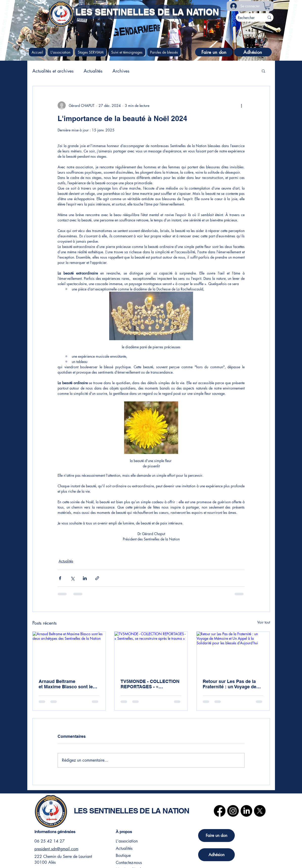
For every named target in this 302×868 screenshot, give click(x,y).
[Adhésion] (253, 52)
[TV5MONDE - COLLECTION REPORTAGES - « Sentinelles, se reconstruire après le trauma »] (151, 652)
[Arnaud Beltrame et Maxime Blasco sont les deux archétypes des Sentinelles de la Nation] (69, 652)
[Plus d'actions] (242, 105)
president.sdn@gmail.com (56, 849)
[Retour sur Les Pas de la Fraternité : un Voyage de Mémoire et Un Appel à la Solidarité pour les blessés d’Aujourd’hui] (233, 652)
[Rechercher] (246, 18)
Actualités (93, 71)
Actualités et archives (53, 71)
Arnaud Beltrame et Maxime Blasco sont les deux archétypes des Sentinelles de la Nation (67, 684)
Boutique (123, 855)
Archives (121, 71)
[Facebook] (220, 811)
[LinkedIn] (246, 811)
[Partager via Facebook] (60, 578)
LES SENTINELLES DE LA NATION (147, 12)
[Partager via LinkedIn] (85, 578)
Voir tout (264, 622)
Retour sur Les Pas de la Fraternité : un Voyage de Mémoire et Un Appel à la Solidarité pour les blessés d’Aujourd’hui (231, 684)
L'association (127, 841)
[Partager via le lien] (97, 578)
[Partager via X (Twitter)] (72, 578)
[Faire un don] (214, 52)
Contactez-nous (129, 863)
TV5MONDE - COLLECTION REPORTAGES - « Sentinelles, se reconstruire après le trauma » (150, 684)
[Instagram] (233, 811)
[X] (260, 811)
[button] (267, 6)
